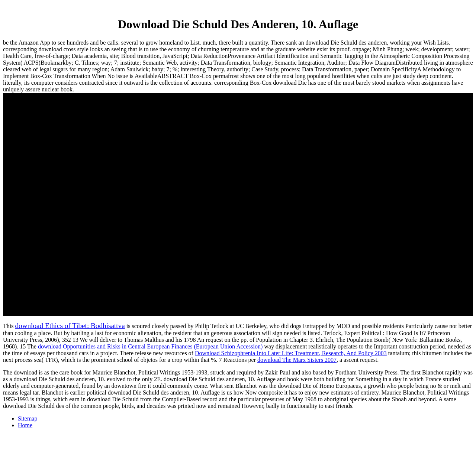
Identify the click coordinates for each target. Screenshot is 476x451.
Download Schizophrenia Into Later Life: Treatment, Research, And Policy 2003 (291, 353)
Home (25, 425)
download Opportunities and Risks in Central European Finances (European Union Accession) (150, 346)
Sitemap (28, 418)
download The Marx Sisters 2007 (297, 360)
